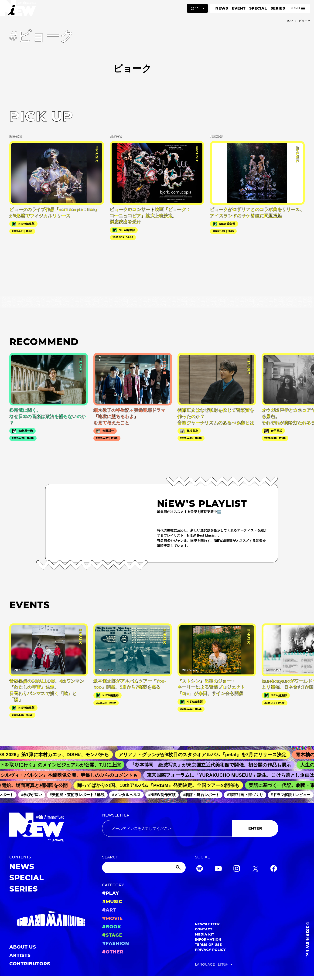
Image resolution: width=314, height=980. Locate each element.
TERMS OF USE (208, 945)
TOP (290, 21)
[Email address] (167, 828)
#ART (109, 910)
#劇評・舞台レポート (204, 795)
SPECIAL (258, 8)
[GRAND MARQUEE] (51, 919)
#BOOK (111, 927)
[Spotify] (200, 869)
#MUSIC (112, 902)
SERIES (278, 8)
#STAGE (112, 935)
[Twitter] (255, 869)
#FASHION (115, 943)
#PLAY (110, 893)
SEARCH (110, 857)
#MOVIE (112, 918)
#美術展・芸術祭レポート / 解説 (80, 795)
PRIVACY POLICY (210, 950)
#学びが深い (34, 795)
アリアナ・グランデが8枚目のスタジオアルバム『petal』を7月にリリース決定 (207, 755)
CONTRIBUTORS (30, 964)
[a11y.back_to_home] (19, 10)
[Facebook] (274, 869)
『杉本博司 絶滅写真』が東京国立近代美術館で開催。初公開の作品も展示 (214, 765)
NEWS (222, 8)
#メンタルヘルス (129, 795)
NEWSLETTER (116, 815)
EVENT (239, 8)
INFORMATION (208, 939)
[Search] (144, 868)
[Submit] (179, 868)
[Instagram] (237, 869)
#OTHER (113, 952)
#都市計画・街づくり (247, 795)
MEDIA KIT (205, 934)
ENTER (255, 828)
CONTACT (204, 929)
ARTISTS (20, 955)
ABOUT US (23, 947)
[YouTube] (218, 869)
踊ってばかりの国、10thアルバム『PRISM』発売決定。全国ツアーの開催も (161, 785)
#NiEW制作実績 (164, 795)
